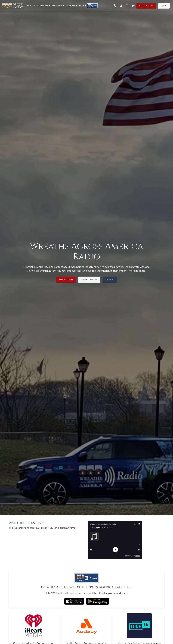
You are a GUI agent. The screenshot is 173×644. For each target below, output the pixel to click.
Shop (82, 6)
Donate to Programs (89, 280)
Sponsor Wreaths (146, 6)
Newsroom (57, 6)
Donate (164, 6)
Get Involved (42, 6)
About (30, 6)
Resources (71, 6)
